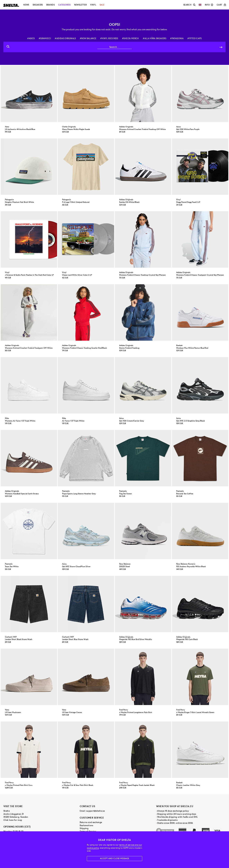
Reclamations (86, 825)
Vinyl (93, 5)
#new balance (88, 38)
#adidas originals (65, 38)
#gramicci (45, 38)
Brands (51, 5)
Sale (102, 5)
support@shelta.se (95, 811)
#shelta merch (130, 38)
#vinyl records (109, 38)
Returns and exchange (91, 822)
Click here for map (13, 820)
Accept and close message (115, 858)
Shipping (84, 828)
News (26, 5)
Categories (64, 5)
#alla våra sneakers (155, 38)
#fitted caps (194, 38)
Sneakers (38, 5)
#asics (31, 38)
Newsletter (81, 5)
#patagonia (177, 38)
